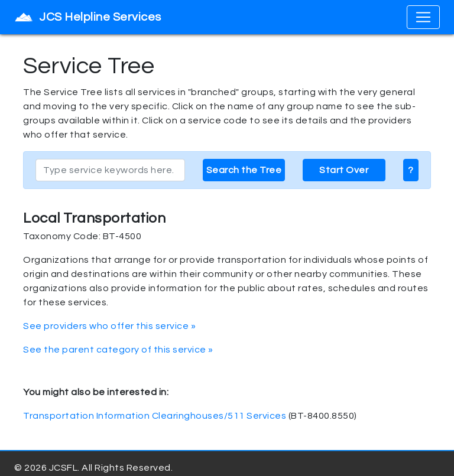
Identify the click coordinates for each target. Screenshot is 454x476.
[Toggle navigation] (423, 17)
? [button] (411, 170)
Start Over (344, 170)
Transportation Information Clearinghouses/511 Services (155, 416)
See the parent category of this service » (118, 350)
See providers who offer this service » (109, 326)
